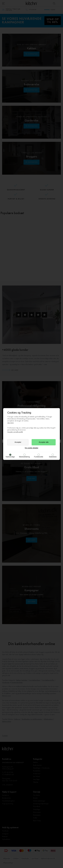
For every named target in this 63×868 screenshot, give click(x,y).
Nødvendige (10, 457)
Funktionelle (39, 457)
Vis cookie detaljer (31, 448)
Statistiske (53, 457)
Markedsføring (24, 457)
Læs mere (10, 423)
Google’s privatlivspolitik (15, 432)
